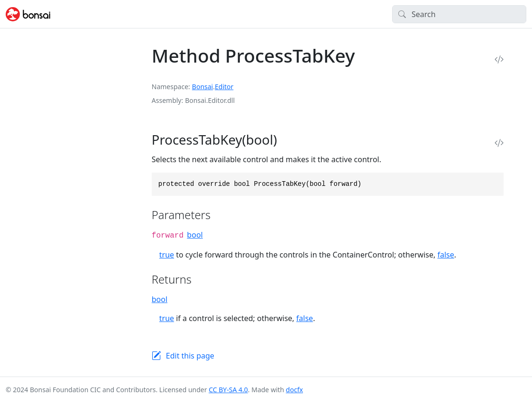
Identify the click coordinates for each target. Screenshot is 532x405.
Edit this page (190, 356)
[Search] (459, 14)
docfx (294, 390)
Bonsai (202, 87)
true (167, 255)
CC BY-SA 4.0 (228, 390)
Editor (224, 87)
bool (195, 235)
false (445, 255)
